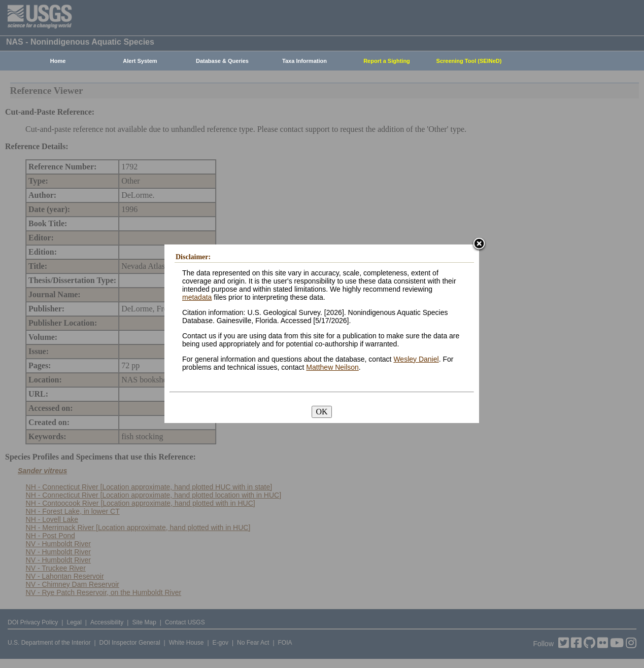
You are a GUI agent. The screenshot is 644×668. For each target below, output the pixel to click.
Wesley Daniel (416, 359)
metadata (197, 297)
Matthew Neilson (332, 367)
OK (321, 412)
